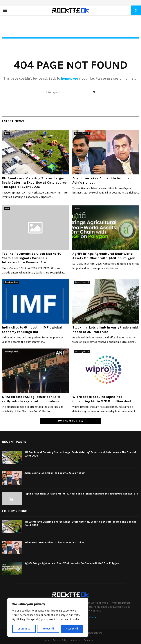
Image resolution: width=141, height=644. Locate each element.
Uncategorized (82, 133)
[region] (48, 617)
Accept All (72, 629)
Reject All (48, 629)
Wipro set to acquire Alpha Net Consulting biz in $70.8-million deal (102, 399)
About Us (76, 640)
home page (70, 79)
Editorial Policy (60, 640)
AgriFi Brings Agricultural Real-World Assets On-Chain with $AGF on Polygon (104, 256)
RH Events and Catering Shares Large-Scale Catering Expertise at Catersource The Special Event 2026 (34, 183)
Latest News (13, 121)
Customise (24, 629)
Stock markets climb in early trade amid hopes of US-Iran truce (105, 330)
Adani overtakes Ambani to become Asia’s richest (55, 473)
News (7, 133)
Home (47, 640)
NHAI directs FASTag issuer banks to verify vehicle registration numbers (31, 399)
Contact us (89, 640)
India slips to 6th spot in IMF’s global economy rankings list (32, 330)
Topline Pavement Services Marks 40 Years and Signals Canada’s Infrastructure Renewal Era (32, 258)
